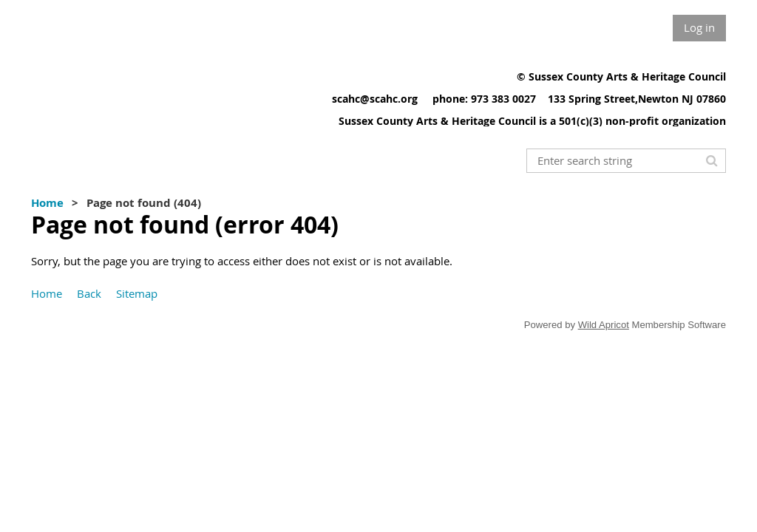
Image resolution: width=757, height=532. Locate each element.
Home (47, 203)
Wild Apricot (604, 325)
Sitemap (137, 293)
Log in (699, 27)
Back (89, 293)
